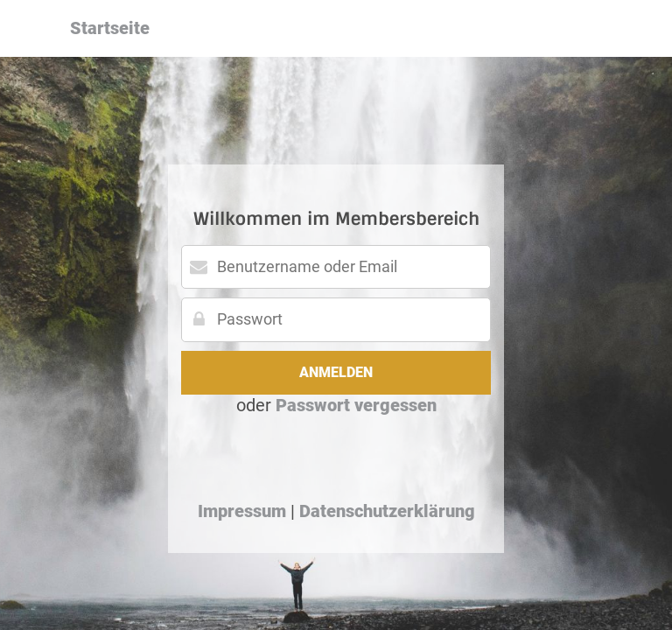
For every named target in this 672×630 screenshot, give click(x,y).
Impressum (242, 511)
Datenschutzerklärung (387, 511)
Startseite (110, 28)
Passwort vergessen (356, 405)
